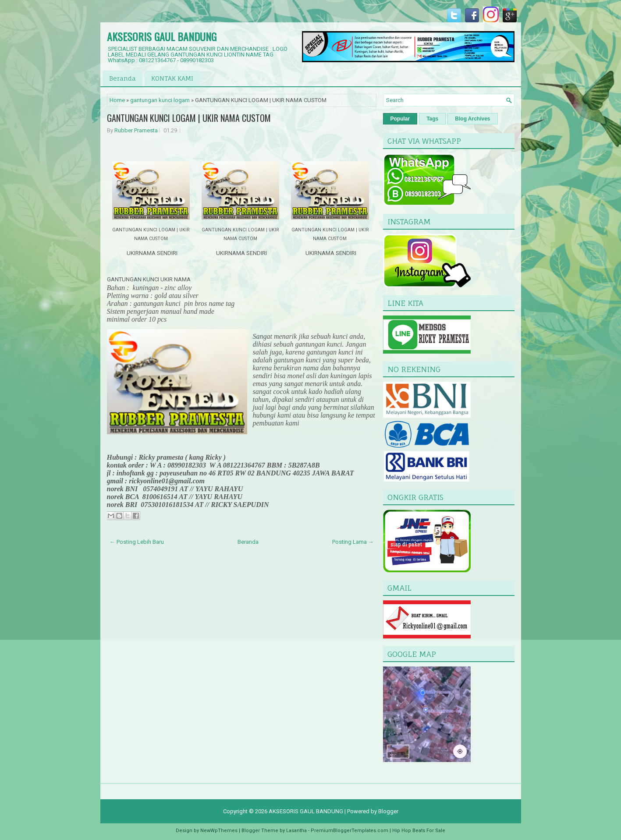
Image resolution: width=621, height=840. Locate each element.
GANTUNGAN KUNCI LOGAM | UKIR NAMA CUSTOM (189, 118)
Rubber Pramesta (136, 130)
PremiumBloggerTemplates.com (350, 831)
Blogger (388, 811)
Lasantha (296, 831)
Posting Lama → (353, 542)
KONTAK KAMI (172, 78)
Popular (400, 119)
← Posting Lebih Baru (137, 542)
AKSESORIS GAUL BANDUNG (162, 36)
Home (117, 100)
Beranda (122, 78)
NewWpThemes (219, 831)
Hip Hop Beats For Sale (419, 831)
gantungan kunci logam (160, 100)
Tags (432, 119)
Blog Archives (472, 119)
